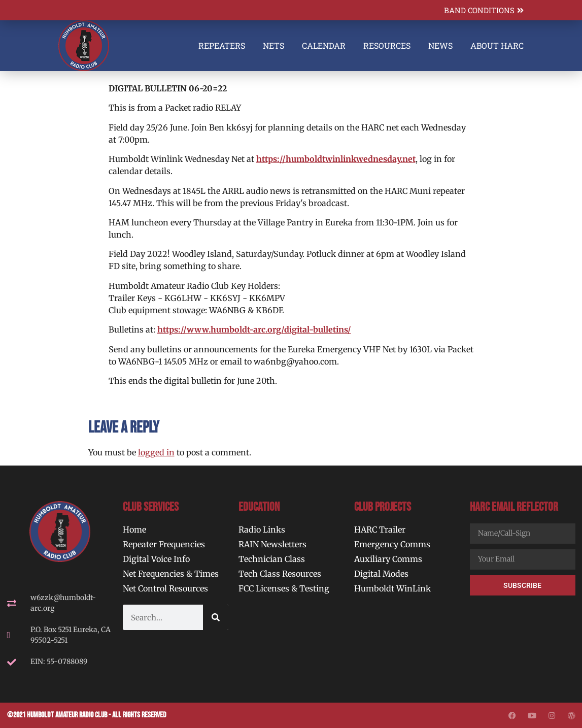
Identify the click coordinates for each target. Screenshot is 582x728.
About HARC (497, 45)
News (440, 45)
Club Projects (383, 507)
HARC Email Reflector (514, 507)
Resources (387, 45)
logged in (156, 452)
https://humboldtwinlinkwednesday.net (336, 159)
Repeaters (222, 45)
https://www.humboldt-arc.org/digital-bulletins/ (254, 329)
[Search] (216, 617)
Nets (273, 45)
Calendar (324, 45)
